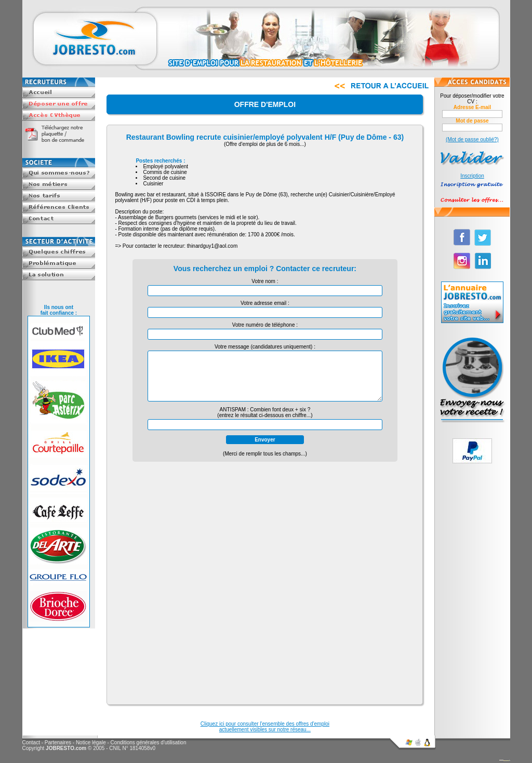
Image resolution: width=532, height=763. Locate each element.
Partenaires (58, 742)
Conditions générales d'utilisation (149, 742)
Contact (31, 742)
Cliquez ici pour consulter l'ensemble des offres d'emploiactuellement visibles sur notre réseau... (265, 727)
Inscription (472, 176)
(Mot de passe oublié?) (472, 139)
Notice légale (91, 742)
